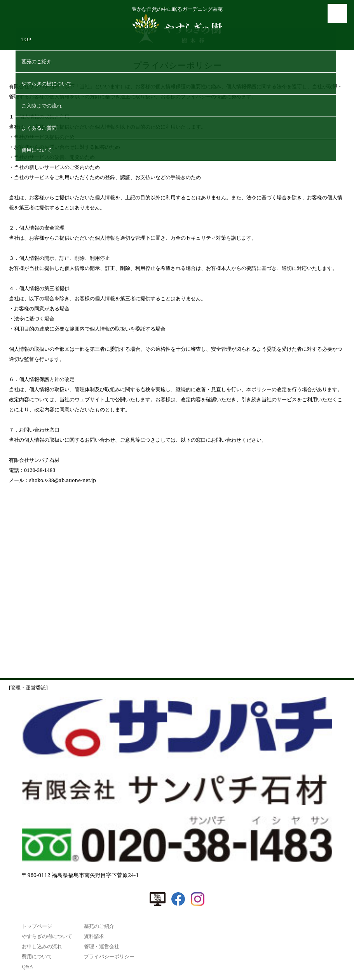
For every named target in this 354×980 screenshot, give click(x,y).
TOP (26, 39)
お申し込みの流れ (42, 946)
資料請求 (94, 936)
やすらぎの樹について (47, 84)
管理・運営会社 (102, 946)
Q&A (27, 966)
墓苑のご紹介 (37, 61)
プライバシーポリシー (109, 956)
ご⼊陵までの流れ (42, 106)
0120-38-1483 (40, 470)
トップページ (37, 926)
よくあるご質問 (39, 128)
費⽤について (37, 150)
